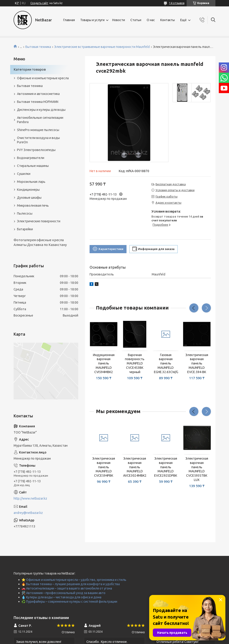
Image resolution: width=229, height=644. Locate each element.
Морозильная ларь (31, 182)
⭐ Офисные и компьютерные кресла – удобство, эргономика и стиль (74, 580)
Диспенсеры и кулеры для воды (41, 110)
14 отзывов (177, 3)
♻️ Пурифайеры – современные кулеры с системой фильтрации (69, 602)
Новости (119, 20)
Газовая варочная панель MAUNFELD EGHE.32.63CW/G (166, 364)
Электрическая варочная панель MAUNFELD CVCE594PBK (104, 467)
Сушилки (24, 174)
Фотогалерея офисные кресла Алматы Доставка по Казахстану (40, 242)
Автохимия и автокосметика (38, 94)
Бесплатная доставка (171, 184)
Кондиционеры (28, 190)
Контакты (168, 20)
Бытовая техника (38, 47)
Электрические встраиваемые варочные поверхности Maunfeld (102, 47)
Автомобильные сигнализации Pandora (40, 120)
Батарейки (25, 229)
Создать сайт (39, 3)
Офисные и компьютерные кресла (43, 78)
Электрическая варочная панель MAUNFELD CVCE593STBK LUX (197, 469)
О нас (151, 20)
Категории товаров (30, 69)
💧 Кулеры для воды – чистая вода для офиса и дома (61, 597)
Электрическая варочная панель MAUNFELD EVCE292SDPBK (166, 467)
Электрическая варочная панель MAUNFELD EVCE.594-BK (197, 364)
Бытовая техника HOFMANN (38, 102)
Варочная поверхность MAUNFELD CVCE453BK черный (135, 364)
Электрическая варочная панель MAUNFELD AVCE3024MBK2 (135, 467)
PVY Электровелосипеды (36, 150)
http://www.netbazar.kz (30, 498)
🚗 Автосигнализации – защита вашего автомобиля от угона (67, 588)
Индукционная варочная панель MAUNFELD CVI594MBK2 (104, 364)
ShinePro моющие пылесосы (38, 130)
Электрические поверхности (39, 221)
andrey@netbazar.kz (28, 513)
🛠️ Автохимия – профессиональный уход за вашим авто (63, 593)
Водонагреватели (31, 158)
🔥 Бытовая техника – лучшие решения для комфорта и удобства (71, 584)
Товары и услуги (92, 20)
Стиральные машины (33, 166)
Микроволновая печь (33, 206)
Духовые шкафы (29, 198)
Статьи (136, 20)
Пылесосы (25, 213)
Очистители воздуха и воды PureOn (38, 140)
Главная (69, 20)
